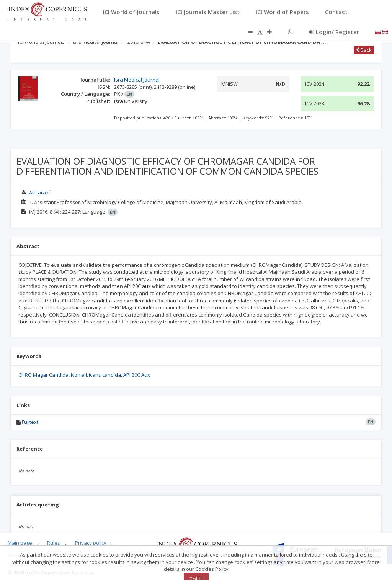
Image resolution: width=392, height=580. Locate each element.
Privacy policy (91, 543)
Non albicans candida (96, 375)
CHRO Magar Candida (43, 375)
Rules (54, 543)
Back (364, 50)
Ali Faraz (39, 193)
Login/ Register (334, 32)
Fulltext (30, 422)
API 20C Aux (137, 375)
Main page (20, 543)
